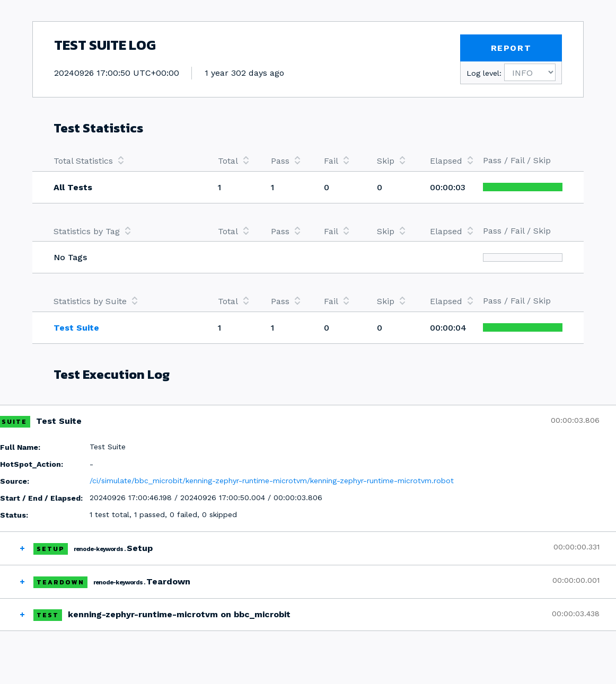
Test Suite (76, 328)
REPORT (511, 48)
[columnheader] (125, 161)
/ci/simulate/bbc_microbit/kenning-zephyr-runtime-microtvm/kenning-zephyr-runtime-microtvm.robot (272, 481)
